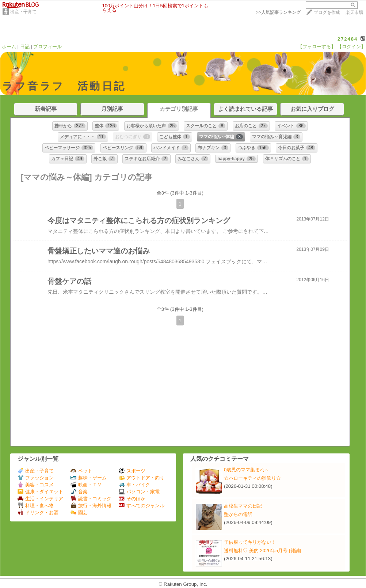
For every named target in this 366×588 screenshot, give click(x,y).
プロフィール (47, 47)
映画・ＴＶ (86, 485)
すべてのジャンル (142, 506)
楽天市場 (354, 12)
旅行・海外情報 (91, 506)
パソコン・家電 (139, 492)
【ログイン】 (351, 47)
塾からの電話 (238, 514)
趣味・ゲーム (89, 478)
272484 (348, 39)
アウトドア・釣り (142, 478)
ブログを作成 (327, 12)
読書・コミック (91, 499)
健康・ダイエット (40, 492)
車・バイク (134, 485)
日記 (25, 47)
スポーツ (132, 471)
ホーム (9, 47)
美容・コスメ (36, 485)
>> (278, 12)
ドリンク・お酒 (38, 512)
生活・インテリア (40, 499)
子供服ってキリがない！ (250, 542)
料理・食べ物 (36, 506)
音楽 (79, 492)
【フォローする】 (317, 47)
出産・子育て (23, 12)
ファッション (36, 478)
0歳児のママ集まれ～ (247, 470)
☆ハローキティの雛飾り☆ (252, 478)
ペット (81, 471)
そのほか (132, 499)
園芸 (79, 512)
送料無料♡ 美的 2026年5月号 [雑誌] (263, 551)
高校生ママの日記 (243, 506)
